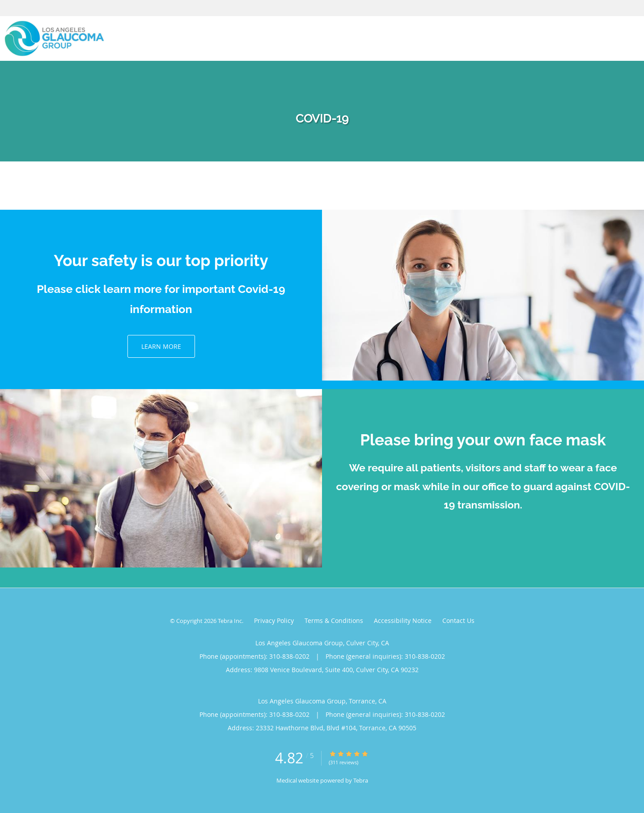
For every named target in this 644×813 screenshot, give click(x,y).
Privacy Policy (274, 620)
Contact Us (458, 620)
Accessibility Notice (403, 620)
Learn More (161, 346)
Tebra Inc (230, 621)
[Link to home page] (52, 38)
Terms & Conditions (334, 620)
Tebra (361, 780)
